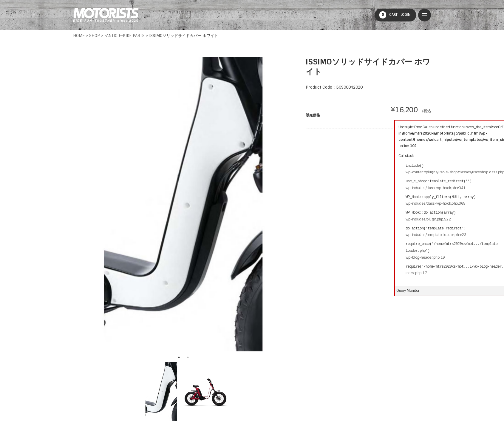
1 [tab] (179, 357)
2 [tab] (188, 357)
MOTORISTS (106, 15)
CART (388, 15)
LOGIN (406, 15)
